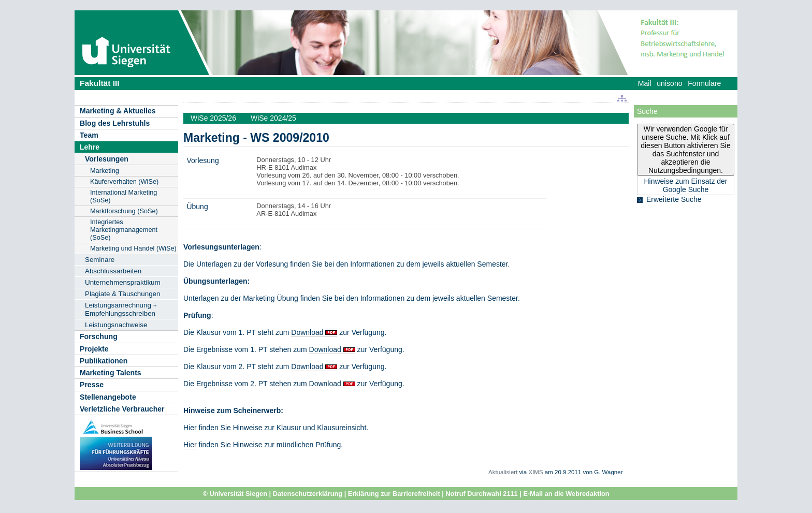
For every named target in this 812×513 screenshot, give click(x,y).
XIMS (535, 472)
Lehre (90, 147)
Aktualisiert (503, 472)
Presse (92, 385)
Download (307, 332)
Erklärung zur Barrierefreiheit (394, 494)
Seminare (100, 260)
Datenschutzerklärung (308, 494)
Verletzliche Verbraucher (122, 409)
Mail (645, 83)
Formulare (704, 83)
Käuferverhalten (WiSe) (124, 181)
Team (89, 135)
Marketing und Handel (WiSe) (133, 248)
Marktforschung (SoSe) (124, 211)
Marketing (105, 171)
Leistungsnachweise (116, 325)
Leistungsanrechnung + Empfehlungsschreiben (121, 309)
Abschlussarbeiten (113, 271)
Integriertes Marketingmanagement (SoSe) (124, 230)
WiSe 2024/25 (273, 118)
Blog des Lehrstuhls (115, 123)
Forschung (99, 336)
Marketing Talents (111, 373)
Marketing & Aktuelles (118, 111)
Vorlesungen (107, 159)
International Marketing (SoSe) (124, 196)
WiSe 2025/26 (213, 118)
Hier (190, 428)
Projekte (94, 349)
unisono (669, 83)
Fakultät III (100, 83)
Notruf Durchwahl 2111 (481, 494)
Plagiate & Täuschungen (123, 294)
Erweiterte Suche (674, 199)
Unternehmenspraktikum (123, 282)
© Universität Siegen (235, 494)
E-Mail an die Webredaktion (566, 494)
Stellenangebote (108, 397)
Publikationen (104, 361)
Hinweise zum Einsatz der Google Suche (685, 185)
